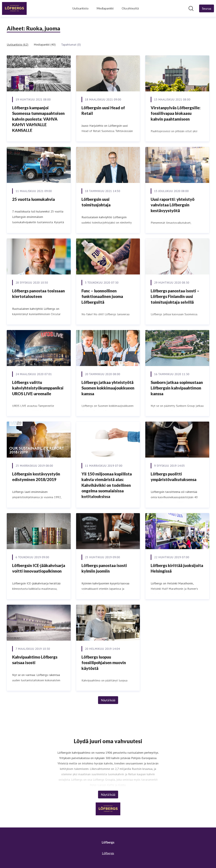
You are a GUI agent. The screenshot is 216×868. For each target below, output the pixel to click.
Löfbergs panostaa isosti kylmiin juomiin (104, 568)
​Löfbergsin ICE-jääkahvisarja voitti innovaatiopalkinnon (39, 568)
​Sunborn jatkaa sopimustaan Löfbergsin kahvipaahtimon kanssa (177, 388)
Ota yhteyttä (130, 8)
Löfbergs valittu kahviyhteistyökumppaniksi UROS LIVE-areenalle (38, 388)
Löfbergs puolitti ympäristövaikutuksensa (174, 477)
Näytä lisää (108, 700)
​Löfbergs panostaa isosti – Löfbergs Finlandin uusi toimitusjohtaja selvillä (175, 296)
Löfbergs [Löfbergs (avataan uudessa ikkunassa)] (108, 853)
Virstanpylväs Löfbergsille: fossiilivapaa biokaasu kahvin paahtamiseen (176, 113)
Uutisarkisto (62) (18, 45)
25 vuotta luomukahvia (33, 199)
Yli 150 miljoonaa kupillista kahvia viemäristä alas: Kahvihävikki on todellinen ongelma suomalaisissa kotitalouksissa (107, 485)
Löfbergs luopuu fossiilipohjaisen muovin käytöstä (104, 663)
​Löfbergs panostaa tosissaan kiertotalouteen (38, 294)
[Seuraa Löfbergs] (207, 8)
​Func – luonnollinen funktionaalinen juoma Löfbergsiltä (102, 296)
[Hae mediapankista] (191, 8)
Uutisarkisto (80, 8)
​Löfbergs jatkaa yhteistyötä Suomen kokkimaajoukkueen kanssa (108, 388)
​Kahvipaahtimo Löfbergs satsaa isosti (35, 660)
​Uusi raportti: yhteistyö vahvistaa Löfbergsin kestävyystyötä (173, 205)
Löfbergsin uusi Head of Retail (103, 111)
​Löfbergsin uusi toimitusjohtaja (96, 202)
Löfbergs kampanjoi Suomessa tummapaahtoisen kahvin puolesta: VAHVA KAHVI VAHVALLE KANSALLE (38, 119)
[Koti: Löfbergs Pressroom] (14, 8)
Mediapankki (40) (45, 45)
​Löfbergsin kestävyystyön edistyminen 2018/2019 (36, 477)
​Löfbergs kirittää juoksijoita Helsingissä (177, 568)
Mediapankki (105, 8)
